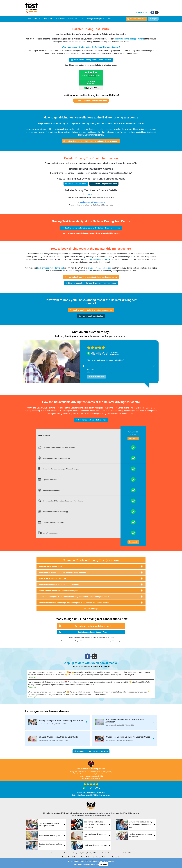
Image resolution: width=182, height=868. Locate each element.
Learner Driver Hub (69, 857)
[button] (84, 366)
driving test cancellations (76, 117)
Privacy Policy (101, 857)
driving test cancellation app (99, 268)
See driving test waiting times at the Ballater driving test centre (91, 65)
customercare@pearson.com (92, 202)
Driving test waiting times (95, 19)
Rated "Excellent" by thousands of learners (95, 815)
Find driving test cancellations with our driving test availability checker (91, 233)
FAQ (82, 19)
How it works (61, 19)
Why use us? (73, 19)
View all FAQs (91, 609)
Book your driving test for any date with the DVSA (68, 414)
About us (37, 19)
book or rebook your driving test (50, 268)
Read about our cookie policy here (86, 864)
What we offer (48, 19)
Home (29, 19)
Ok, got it (104, 864)
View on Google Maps (76, 184)
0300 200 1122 (92, 194)
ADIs (109, 19)
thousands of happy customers (107, 336)
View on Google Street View (104, 184)
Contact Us (116, 857)
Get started (133, 439)
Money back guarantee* (52, 490)
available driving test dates (79, 53)
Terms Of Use (86, 857)
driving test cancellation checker (100, 129)
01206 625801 (142, 13)
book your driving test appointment (129, 39)
